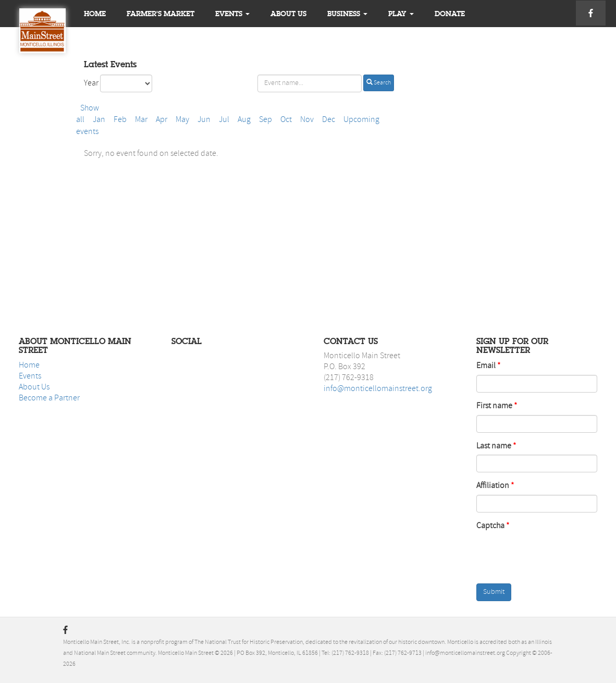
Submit (494, 592)
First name (494, 406)
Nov (307, 120)
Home (95, 14)
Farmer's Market (161, 14)
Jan (99, 120)
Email (486, 366)
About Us (34, 387)
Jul (224, 120)
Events (232, 14)
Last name (494, 446)
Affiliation (493, 486)
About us (288, 14)
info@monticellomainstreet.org (378, 389)
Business (347, 14)
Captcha (490, 526)
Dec (329, 120)
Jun (204, 120)
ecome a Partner (52, 398)
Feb (120, 120)
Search (379, 82)
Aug (244, 120)
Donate (450, 14)
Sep (266, 120)
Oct (286, 120)
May (182, 120)
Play (401, 14)
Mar (141, 120)
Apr (162, 120)
